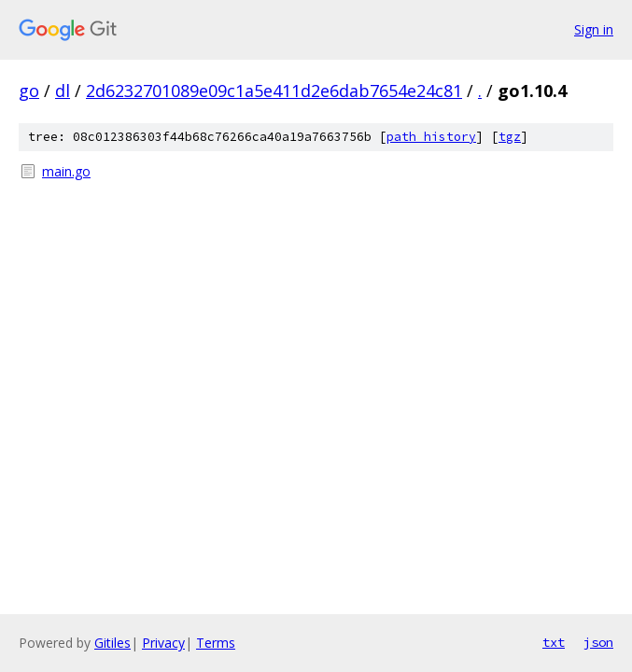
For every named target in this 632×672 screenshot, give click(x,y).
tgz (510, 137)
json (598, 642)
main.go (66, 171)
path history (431, 137)
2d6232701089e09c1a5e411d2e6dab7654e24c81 (274, 91)
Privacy (163, 643)
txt (554, 642)
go (29, 91)
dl (63, 91)
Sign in (594, 29)
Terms (216, 643)
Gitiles (112, 643)
